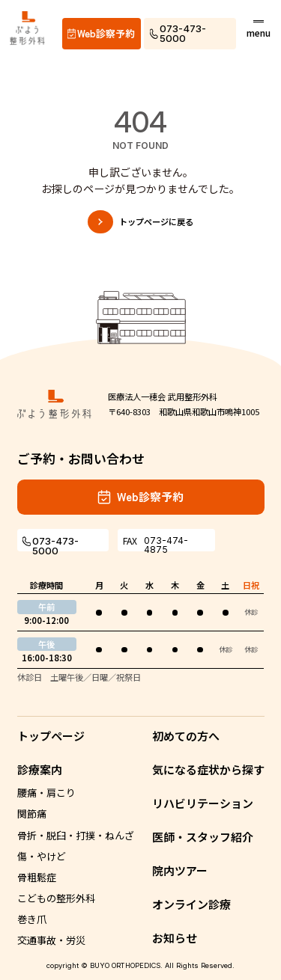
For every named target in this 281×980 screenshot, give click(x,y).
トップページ (51, 736)
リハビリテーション (203, 803)
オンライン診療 (191, 904)
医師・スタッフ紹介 (203, 837)
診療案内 (40, 769)
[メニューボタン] (259, 28)
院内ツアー (180, 870)
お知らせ (175, 938)
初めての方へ (186, 736)
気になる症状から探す (208, 769)
